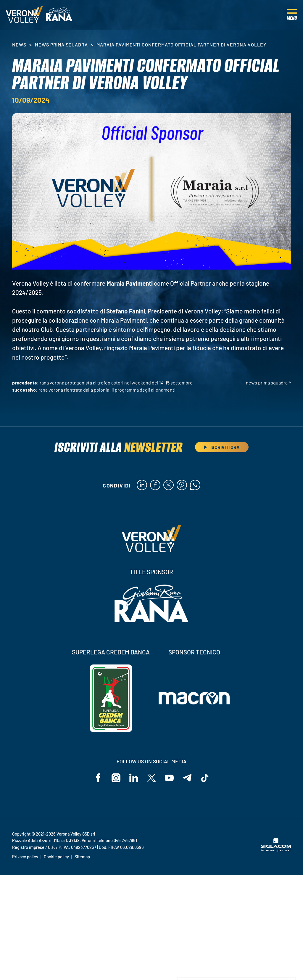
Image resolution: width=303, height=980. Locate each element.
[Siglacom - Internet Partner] (276, 850)
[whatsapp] (195, 485)
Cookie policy (56, 857)
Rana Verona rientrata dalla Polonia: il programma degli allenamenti (107, 390)
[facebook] (155, 485)
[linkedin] (142, 485)
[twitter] (169, 485)
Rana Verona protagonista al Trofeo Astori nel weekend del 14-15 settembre (116, 383)
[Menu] (292, 15)
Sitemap (82, 857)
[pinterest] (182, 485)
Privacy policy (25, 857)
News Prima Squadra (61, 45)
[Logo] (24, 15)
